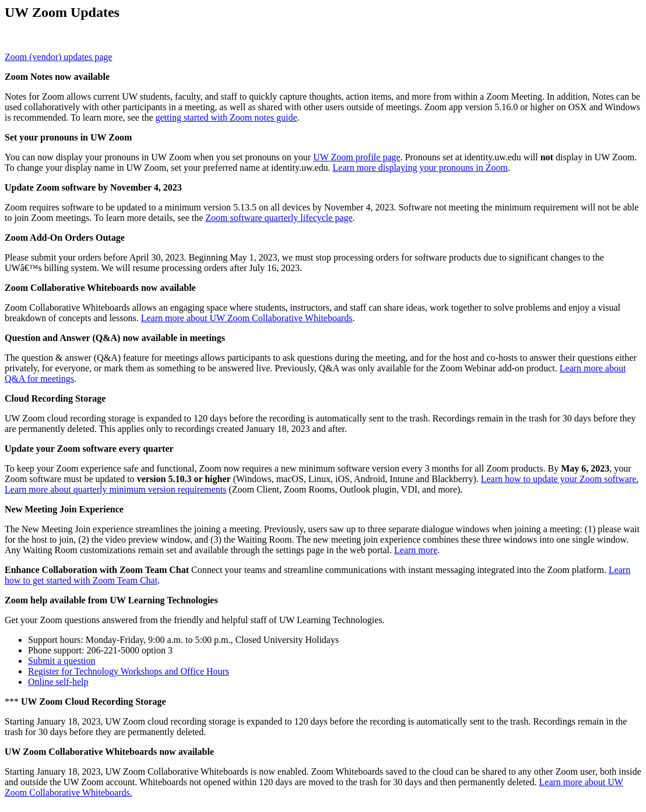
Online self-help (58, 682)
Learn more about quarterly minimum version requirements (115, 489)
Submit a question (62, 661)
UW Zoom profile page (357, 157)
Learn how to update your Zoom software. (560, 479)
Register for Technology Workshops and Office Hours (129, 671)
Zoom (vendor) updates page (58, 57)
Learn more (416, 550)
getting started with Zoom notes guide (227, 117)
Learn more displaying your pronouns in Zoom (420, 168)
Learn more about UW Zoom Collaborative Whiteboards (247, 318)
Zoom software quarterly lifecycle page (279, 218)
